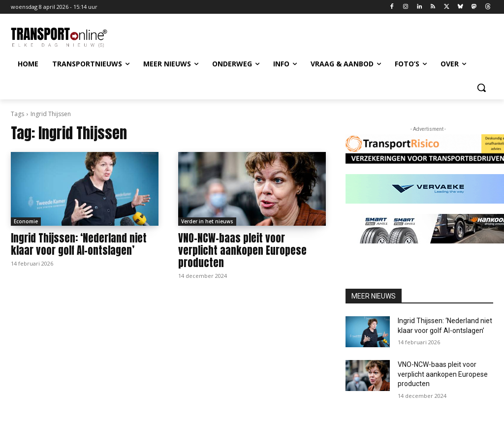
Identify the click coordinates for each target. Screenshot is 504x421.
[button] (481, 88)
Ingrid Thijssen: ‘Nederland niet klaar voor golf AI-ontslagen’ (79, 244)
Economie (26, 221)
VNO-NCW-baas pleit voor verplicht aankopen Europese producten (242, 250)
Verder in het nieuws (207, 221)
